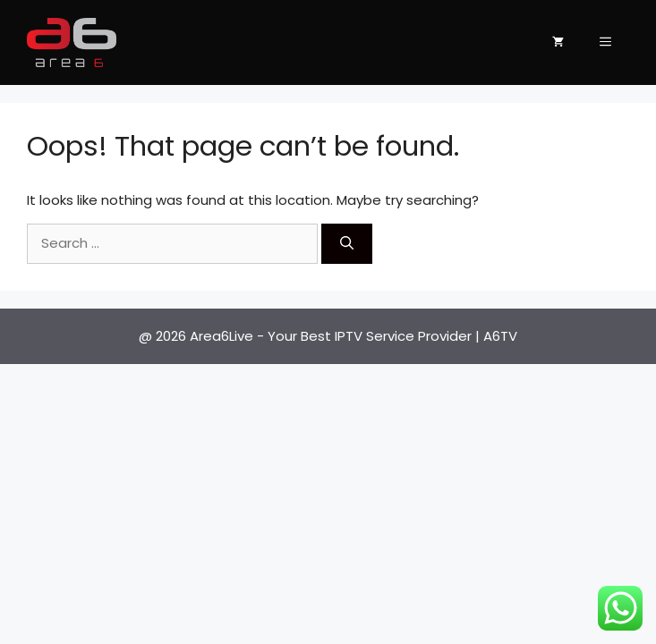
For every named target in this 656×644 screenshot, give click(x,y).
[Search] (347, 244)
